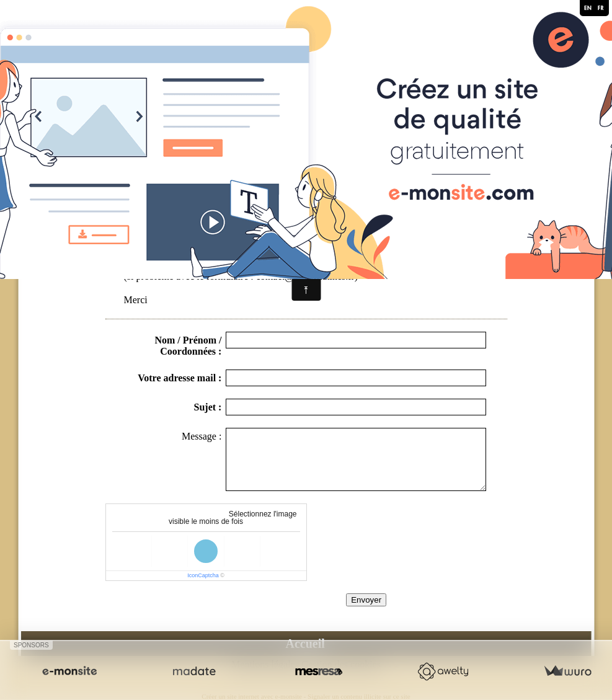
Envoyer (366, 600)
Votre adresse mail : (180, 378)
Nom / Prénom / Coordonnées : (188, 346)
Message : (202, 436)
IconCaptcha (203, 575)
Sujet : (208, 407)
